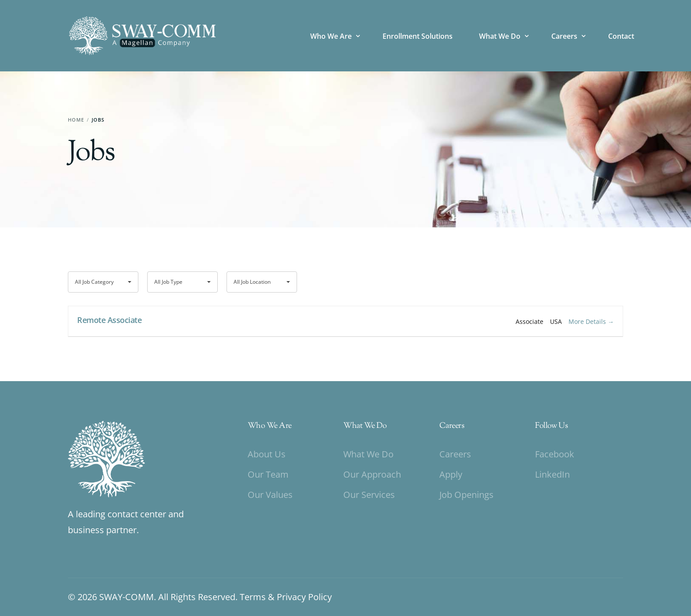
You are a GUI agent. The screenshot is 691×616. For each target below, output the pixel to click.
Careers (452, 426)
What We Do (365, 426)
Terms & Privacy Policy (286, 597)
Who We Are (270, 426)
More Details (591, 321)
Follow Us (551, 426)
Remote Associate (109, 320)
